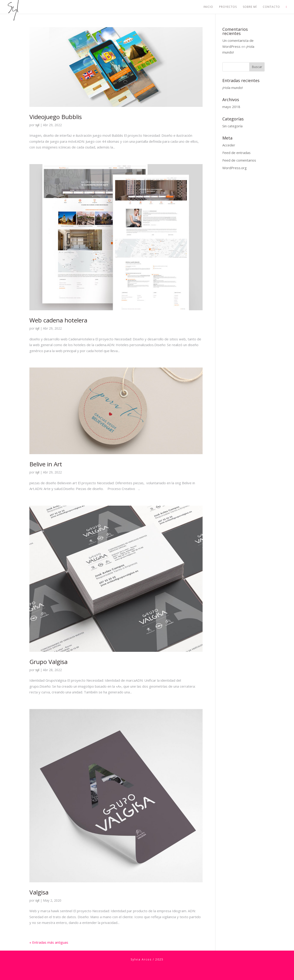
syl (37, 125)
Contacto (271, 7)
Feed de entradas (236, 153)
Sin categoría (232, 126)
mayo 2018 (231, 107)
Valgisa (39, 892)
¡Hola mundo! (233, 88)
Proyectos (228, 7)
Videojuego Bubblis (56, 117)
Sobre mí (250, 7)
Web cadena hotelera (58, 320)
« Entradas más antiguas (49, 942)
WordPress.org (235, 168)
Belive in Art (46, 464)
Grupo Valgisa (48, 662)
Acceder (229, 145)
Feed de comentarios (239, 160)
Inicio (208, 7)
